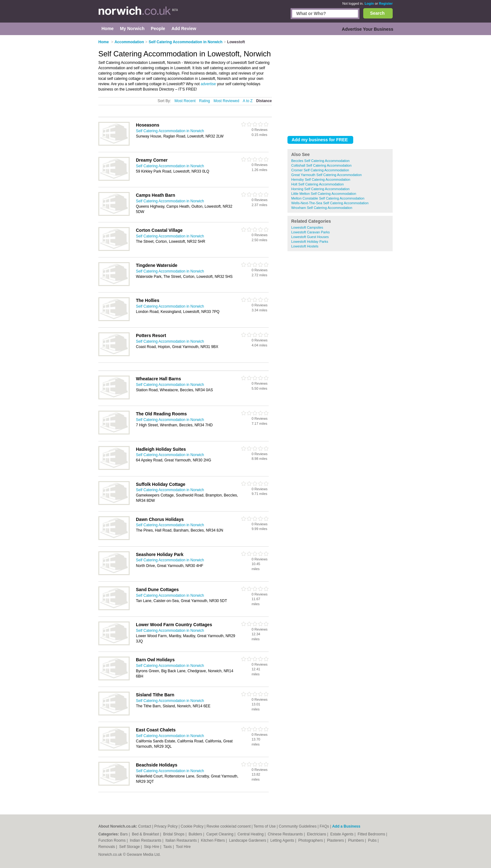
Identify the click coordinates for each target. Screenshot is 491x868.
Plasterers (336, 840)
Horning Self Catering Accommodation (320, 189)
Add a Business (346, 826)
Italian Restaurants (181, 840)
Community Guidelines (298, 826)
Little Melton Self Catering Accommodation (324, 194)
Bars (124, 834)
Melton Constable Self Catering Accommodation (328, 198)
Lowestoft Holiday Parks (310, 242)
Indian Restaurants (146, 840)
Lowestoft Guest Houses (310, 237)
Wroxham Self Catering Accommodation (322, 208)
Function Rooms (113, 840)
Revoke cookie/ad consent (228, 826)
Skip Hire (152, 847)
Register (386, 3)
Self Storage (130, 847)
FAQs (324, 826)
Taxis (168, 847)
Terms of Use (265, 826)
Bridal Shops (174, 834)
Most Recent (185, 101)
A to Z (248, 101)
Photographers (311, 840)
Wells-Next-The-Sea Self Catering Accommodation (330, 203)
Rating (205, 101)
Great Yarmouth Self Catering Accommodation (326, 175)
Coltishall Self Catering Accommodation (321, 165)
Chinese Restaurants (286, 834)
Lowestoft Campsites (307, 227)
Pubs (373, 840)
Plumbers (356, 840)
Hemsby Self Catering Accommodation (321, 179)
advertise (208, 84)
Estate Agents (342, 834)
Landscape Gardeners (248, 840)
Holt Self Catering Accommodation (318, 184)
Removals (107, 847)
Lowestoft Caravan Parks (310, 232)
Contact (145, 826)
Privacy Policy (166, 826)
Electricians (317, 834)
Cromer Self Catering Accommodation (320, 170)
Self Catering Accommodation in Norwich (170, 131)
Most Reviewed (226, 101)
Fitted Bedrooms (372, 834)
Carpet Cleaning (220, 834)
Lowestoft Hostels (305, 246)
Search (377, 13)
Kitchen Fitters (214, 840)
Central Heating (251, 834)
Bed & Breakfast (146, 834)
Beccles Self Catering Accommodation (320, 161)
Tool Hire (183, 847)
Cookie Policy (192, 826)
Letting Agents (283, 840)
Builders (196, 834)
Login (369, 3)
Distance (264, 101)
